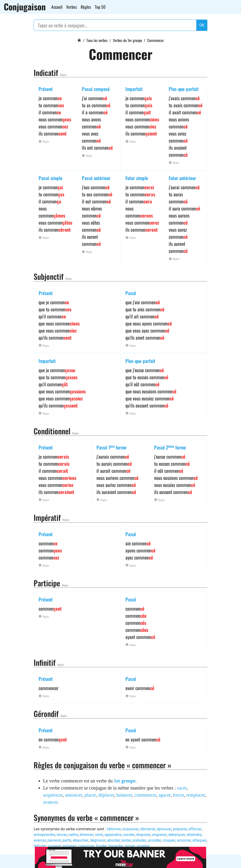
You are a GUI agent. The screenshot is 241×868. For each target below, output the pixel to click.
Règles (86, 7)
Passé (131, 293)
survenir (55, 846)
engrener (159, 835)
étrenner (86, 835)
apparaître (113, 835)
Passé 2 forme (170, 447)
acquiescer (53, 795)
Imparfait (134, 89)
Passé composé (96, 89)
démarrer (148, 829)
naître (73, 835)
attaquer (199, 840)
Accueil (57, 7)
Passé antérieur (96, 178)
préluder (139, 840)
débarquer (177, 835)
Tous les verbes (97, 40)
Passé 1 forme (111, 447)
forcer (179, 795)
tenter (126, 840)
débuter (40, 846)
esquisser (130, 829)
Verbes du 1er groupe (128, 40)
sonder (129, 835)
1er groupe (125, 781)
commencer (145, 795)
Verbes (72, 7)
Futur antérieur (182, 178)
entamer (70, 846)
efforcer (195, 829)
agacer (165, 795)
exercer (40, 840)
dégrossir (98, 840)
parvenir (54, 840)
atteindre (194, 835)
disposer (143, 835)
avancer (50, 802)
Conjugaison (25, 7)
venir (99, 835)
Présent (46, 89)
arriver (130, 846)
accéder (154, 840)
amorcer (184, 840)
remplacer (196, 795)
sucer (182, 788)
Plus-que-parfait (184, 89)
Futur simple (137, 178)
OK (202, 25)
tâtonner (114, 829)
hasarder (116, 846)
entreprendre (44, 835)
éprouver (164, 829)
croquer (169, 840)
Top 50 (100, 7)
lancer (62, 835)
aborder (113, 840)
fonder (101, 846)
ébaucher (80, 840)
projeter (143, 846)
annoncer (74, 795)
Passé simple (50, 178)
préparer (180, 829)
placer (90, 795)
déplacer (106, 795)
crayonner (86, 846)
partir (67, 840)
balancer (124, 795)
